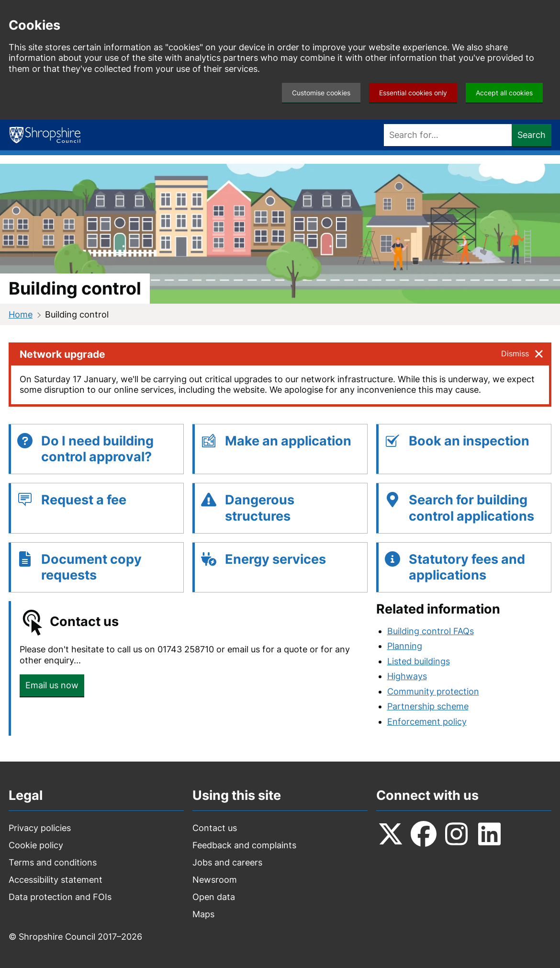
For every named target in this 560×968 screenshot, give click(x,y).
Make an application (288, 441)
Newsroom (215, 880)
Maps (203, 914)
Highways (407, 676)
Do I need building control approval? (97, 449)
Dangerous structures (260, 508)
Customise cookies (321, 93)
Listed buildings (419, 661)
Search (532, 135)
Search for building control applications (471, 508)
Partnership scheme (428, 706)
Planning (405, 646)
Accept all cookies (504, 93)
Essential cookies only (413, 93)
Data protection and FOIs (60, 897)
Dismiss (515, 353)
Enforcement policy (427, 722)
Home (21, 314)
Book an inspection (469, 441)
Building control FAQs (431, 631)
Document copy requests (91, 567)
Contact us (215, 828)
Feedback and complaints (244, 845)
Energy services (275, 559)
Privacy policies (40, 828)
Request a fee (84, 500)
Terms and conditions (53, 862)
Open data (214, 897)
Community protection (433, 691)
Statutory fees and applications (467, 567)
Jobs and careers (227, 862)
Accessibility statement (56, 880)
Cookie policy (36, 845)
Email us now (52, 685)
